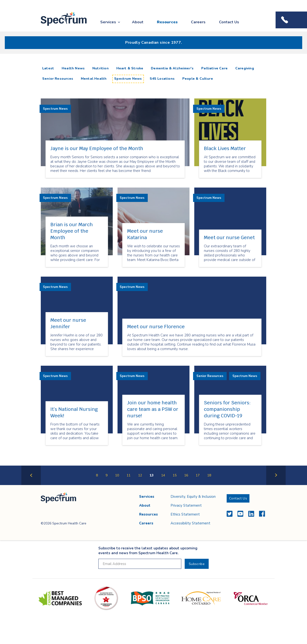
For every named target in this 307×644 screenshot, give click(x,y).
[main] (153, 274)
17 (198, 475)
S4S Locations (162, 79)
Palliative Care (214, 68)
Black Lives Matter (225, 148)
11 (129, 475)
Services (108, 22)
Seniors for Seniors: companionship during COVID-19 (227, 409)
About (138, 22)
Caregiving (245, 68)
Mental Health (94, 79)
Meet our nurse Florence (156, 327)
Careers (198, 22)
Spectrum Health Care (59, 26)
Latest (49, 68)
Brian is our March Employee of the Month (72, 231)
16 (186, 475)
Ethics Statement (185, 514)
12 (140, 475)
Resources (167, 22)
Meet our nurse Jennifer (68, 323)
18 (209, 475)
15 (175, 475)
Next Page (276, 485)
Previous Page (31, 485)
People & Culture (198, 79)
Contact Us (229, 22)
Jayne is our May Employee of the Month (97, 148)
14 (163, 475)
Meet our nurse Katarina (145, 234)
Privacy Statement (186, 505)
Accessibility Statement (190, 523)
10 (117, 475)
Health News (73, 68)
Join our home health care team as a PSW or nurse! (153, 409)
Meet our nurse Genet (229, 237)
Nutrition (100, 68)
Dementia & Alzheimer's (172, 68)
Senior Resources (58, 79)
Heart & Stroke (130, 68)
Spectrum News (128, 79)
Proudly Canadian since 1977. (154, 43)
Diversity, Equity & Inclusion (193, 497)
